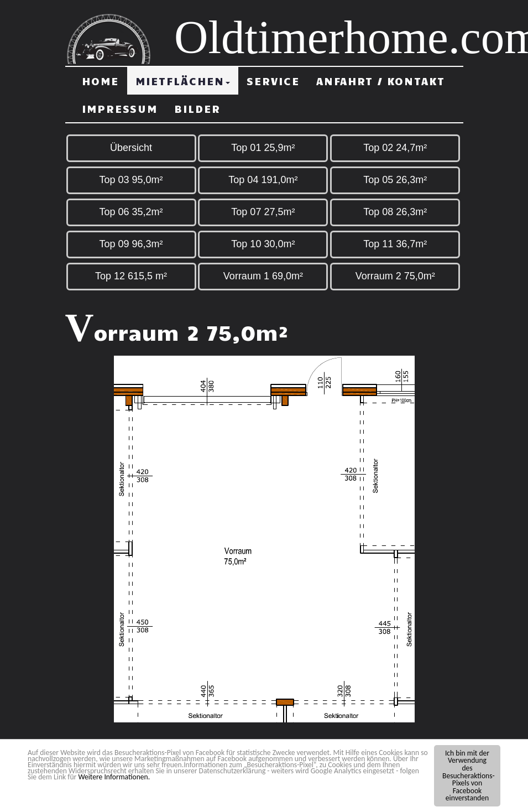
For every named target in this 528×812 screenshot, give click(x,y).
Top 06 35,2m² (131, 212)
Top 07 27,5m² (263, 212)
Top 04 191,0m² (263, 180)
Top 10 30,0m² (263, 244)
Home (100, 81)
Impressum (120, 108)
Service (273, 81)
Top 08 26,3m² (395, 212)
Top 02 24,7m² (395, 148)
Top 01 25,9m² (263, 148)
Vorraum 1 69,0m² (263, 276)
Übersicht (131, 148)
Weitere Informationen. (114, 777)
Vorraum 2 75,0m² (395, 276)
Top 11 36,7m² (395, 244)
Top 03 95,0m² (131, 180)
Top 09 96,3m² (131, 244)
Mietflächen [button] (183, 81)
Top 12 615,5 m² (131, 276)
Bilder (197, 108)
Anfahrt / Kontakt (381, 81)
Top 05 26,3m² (395, 180)
